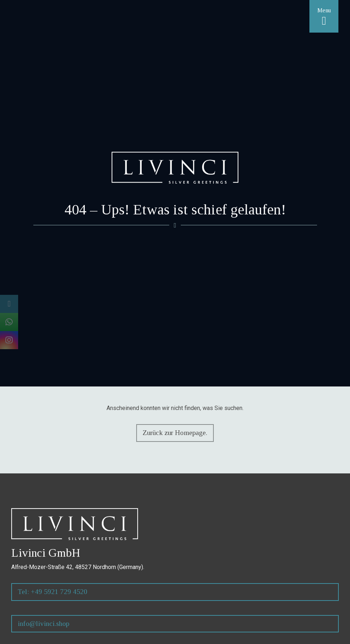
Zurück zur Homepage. (175, 433)
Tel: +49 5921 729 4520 (53, 592)
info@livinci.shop (43, 624)
